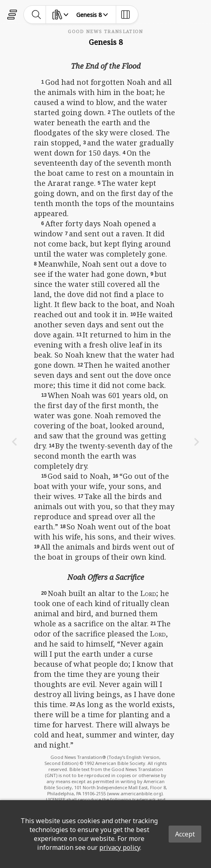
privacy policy (120, 847)
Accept (185, 834)
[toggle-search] (37, 15)
